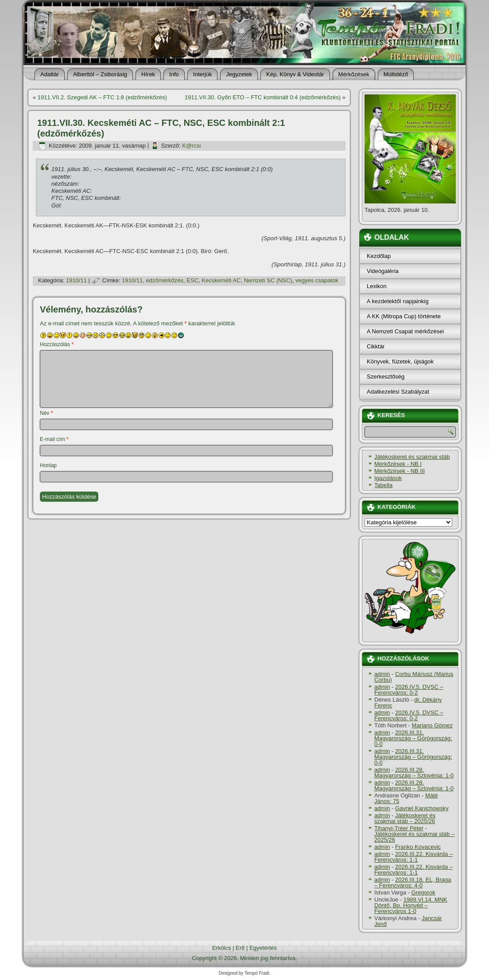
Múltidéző (396, 74)
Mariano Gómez (432, 725)
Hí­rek (148, 74)
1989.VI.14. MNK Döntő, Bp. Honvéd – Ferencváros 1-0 (411, 905)
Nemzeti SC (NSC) (268, 280)
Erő (240, 948)
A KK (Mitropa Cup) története (404, 316)
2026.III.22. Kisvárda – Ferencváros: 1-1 (413, 857)
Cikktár (376, 346)
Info (174, 74)
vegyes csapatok (317, 280)
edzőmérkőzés (165, 280)
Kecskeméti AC (221, 280)
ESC (192, 280)
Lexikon (377, 286)
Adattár (50, 74)
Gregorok (423, 892)
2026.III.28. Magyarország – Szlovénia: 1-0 (414, 773)
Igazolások (388, 478)
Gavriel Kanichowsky (422, 808)
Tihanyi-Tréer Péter (399, 828)
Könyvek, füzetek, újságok (400, 361)
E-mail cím (54, 439)
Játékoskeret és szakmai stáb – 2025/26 (405, 818)
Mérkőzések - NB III (400, 471)
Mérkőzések (354, 74)
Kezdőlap (379, 256)
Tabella (383, 485)
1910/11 (76, 280)
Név (46, 413)
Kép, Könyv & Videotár (295, 74)
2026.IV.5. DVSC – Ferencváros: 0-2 (409, 690)
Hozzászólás (57, 344)
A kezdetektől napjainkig (398, 301)
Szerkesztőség (386, 377)
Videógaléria (383, 271)
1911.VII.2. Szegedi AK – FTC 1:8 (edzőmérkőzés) (102, 97)
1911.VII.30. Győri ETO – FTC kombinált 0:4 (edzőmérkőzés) (263, 97)
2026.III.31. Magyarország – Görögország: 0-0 (413, 738)
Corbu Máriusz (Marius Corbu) (414, 677)
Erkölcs (222, 948)
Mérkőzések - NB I (398, 464)
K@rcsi (191, 146)
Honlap (48, 465)
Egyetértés (263, 948)
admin (382, 674)
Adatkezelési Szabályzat (398, 392)
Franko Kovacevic (418, 847)
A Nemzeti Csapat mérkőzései (405, 331)
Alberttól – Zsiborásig (100, 74)
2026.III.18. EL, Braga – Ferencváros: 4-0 (413, 882)
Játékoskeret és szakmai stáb (412, 457)
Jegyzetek (239, 74)
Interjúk (203, 74)
